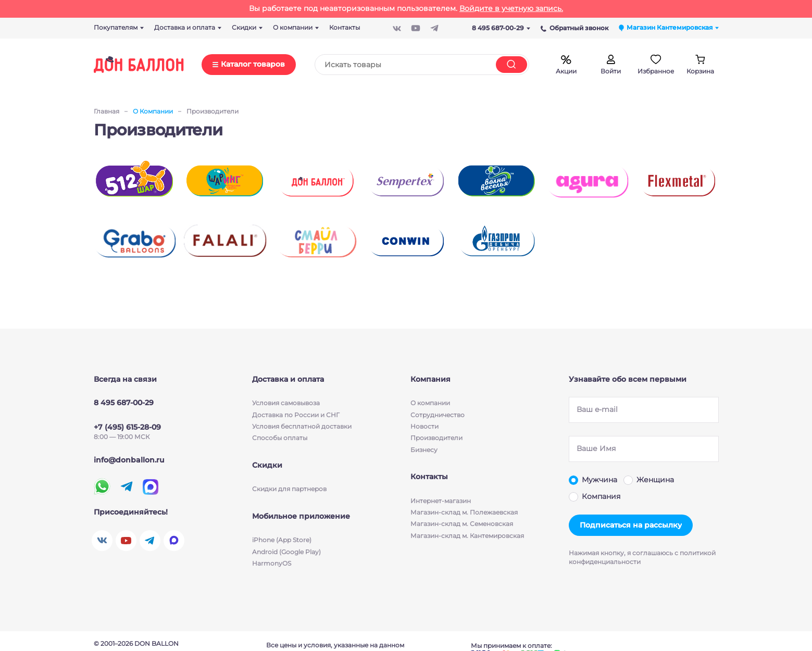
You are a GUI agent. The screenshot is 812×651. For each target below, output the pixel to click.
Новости (424, 426)
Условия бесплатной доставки (302, 426)
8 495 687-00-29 (501, 28)
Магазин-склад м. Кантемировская (467, 536)
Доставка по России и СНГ (296, 414)
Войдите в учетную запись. (511, 8)
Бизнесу (424, 450)
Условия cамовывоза (286, 403)
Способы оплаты (280, 438)
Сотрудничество (438, 414)
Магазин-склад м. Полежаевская (464, 512)
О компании (430, 403)
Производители (436, 438)
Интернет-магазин (441, 501)
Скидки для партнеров (289, 489)
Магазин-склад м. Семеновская (462, 524)
